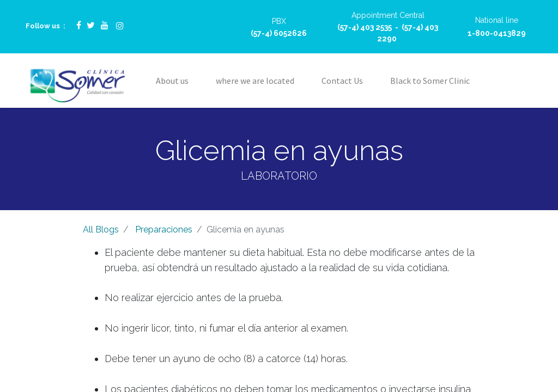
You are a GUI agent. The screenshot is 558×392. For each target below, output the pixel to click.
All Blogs (101, 229)
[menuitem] (172, 81)
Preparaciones (164, 229)
